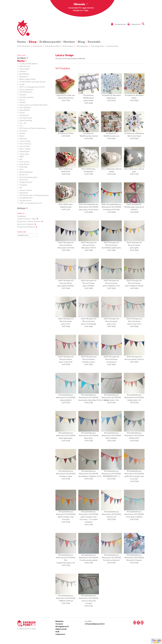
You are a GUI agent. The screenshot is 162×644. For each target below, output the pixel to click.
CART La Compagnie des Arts (31, 203)
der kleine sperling (26, 97)
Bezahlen (59, 621)
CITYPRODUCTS (26, 92)
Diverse (22, 100)
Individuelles (24, 46)
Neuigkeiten (22, 216)
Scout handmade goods (28, 177)
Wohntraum (82, 46)
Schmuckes (68, 46)
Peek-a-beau (24, 162)
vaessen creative (26, 190)
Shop (33, 42)
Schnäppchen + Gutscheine (105, 46)
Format (22, 113)
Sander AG (24, 175)
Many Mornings (25, 144)
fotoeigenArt (24, 115)
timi (21, 188)
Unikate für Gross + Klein (26, 219)
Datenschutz (61, 629)
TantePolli (23, 185)
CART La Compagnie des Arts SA (32, 87)
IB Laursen (23, 131)
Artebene (23, 71)
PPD (21, 170)
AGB (57, 632)
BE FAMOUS (24, 74)
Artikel (21, 58)
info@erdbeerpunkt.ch (95, 624)
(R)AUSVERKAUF (26, 172)
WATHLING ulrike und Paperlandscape (34, 195)
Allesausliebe (24, 69)
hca (21, 126)
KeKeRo (22, 133)
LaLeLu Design (25, 141)
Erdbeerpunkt (50, 42)
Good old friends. (26, 118)
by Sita (22, 84)
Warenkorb (136, 24)
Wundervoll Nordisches (26, 227)
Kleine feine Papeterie (25, 224)
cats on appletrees (26, 90)
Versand (59, 624)
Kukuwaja (23, 139)
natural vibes (24, 154)
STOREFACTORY (26, 182)
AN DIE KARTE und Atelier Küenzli (32, 82)
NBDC (22, 157)
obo (21, 159)
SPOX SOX (24, 180)
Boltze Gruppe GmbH (27, 79)
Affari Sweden (25, 66)
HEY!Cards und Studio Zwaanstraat (33, 128)
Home (22, 42)
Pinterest (142, 622)
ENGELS (23, 102)
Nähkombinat (24, 151)
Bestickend (24, 77)
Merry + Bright (25, 149)
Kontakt (94, 42)
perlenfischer (24, 164)
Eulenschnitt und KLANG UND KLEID (33, 105)
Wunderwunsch (25, 200)
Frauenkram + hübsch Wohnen (29, 221)
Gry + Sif (23, 123)
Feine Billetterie (25, 108)
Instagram (135, 622)
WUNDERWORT (26, 198)
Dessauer (23, 95)
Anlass (21, 208)
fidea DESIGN (25, 110)
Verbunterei (24, 193)
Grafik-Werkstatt (26, 120)
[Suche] (27, 235)
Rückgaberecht (62, 626)
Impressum (60, 634)
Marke (21, 61)
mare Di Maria (25, 146)
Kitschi (22, 136)
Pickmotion (24, 167)
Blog (81, 42)
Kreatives (38, 46)
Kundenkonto (120, 24)
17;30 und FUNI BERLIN (29, 64)
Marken (69, 42)
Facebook (138, 622)
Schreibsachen (52, 46)
